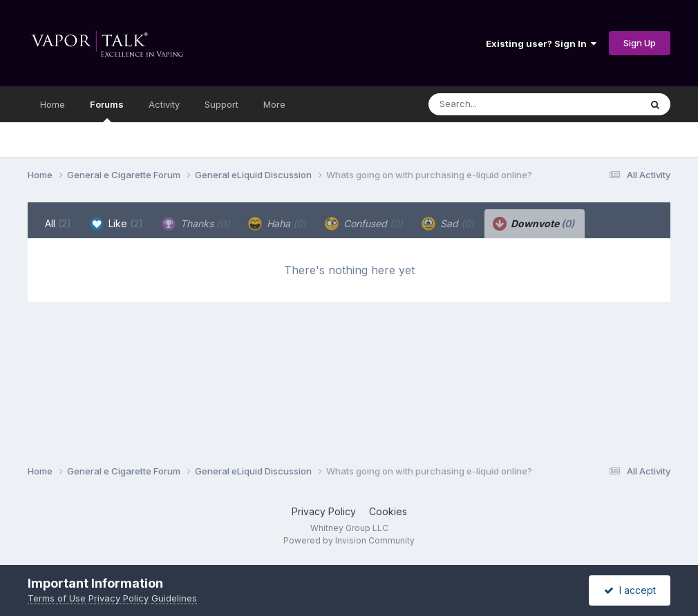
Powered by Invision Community (349, 540)
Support (221, 104)
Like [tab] (116, 224)
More (274, 104)
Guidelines (174, 598)
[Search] (497, 104)
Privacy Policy (324, 511)
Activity (164, 104)
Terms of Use (57, 598)
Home (53, 104)
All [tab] (58, 223)
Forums (107, 110)
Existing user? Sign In (541, 44)
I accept (630, 590)
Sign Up (640, 43)
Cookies (388, 511)
